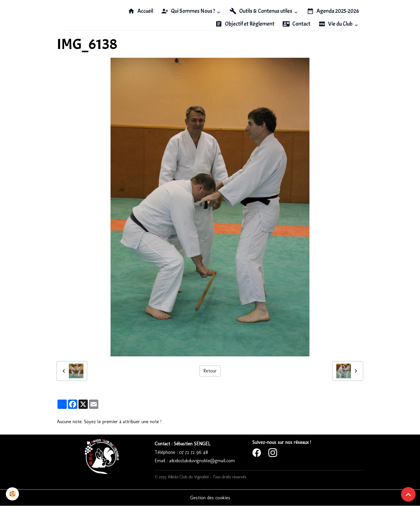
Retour (210, 371)
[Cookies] (12, 494)
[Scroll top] (408, 494)
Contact (296, 24)
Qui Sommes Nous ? (189, 11)
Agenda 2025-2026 (333, 11)
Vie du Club (336, 24)
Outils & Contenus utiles (261, 11)
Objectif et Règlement (245, 24)
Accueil (140, 11)
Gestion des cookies (210, 498)
